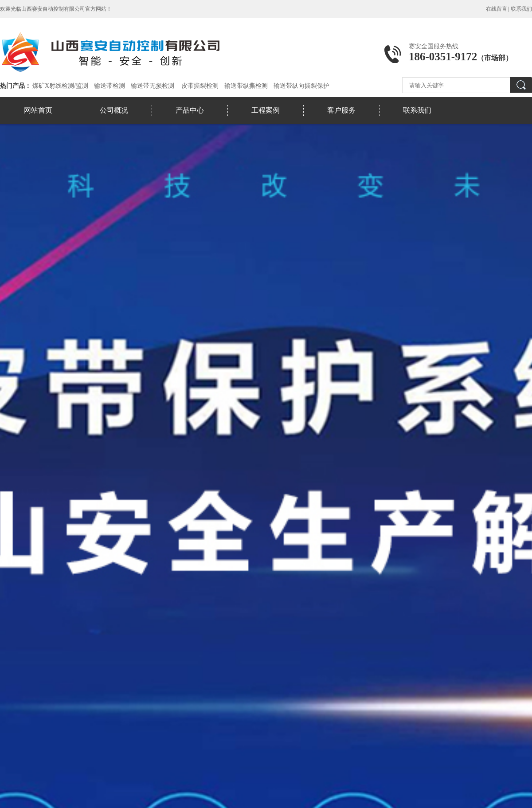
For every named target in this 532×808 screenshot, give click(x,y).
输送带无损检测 (153, 86)
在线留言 (497, 9)
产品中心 (190, 110)
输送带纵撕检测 (246, 86)
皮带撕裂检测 (200, 86)
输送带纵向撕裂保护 (301, 86)
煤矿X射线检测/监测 (60, 86)
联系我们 (521, 9)
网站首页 (38, 110)
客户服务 (341, 110)
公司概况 (114, 110)
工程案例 (266, 110)
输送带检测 (110, 86)
